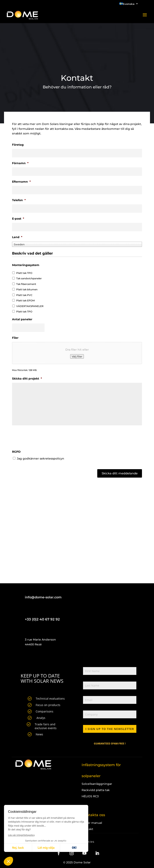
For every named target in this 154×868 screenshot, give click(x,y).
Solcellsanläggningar (97, 784)
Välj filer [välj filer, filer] (77, 356)
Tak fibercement (26, 284)
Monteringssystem (26, 265)
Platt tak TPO (24, 273)
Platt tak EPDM (25, 300)
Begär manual (92, 823)
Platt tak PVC (24, 295)
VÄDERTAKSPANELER (30, 306)
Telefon (19, 200)
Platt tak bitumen (27, 289)
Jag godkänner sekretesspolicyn (41, 459)
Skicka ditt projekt (27, 379)
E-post (18, 219)
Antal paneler (22, 319)
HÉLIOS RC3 (90, 796)
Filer (15, 338)
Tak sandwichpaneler (29, 278)
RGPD (16, 452)
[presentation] (43, 438)
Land (17, 237)
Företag (18, 145)
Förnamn (20, 163)
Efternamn (21, 182)
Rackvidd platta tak (96, 790)
